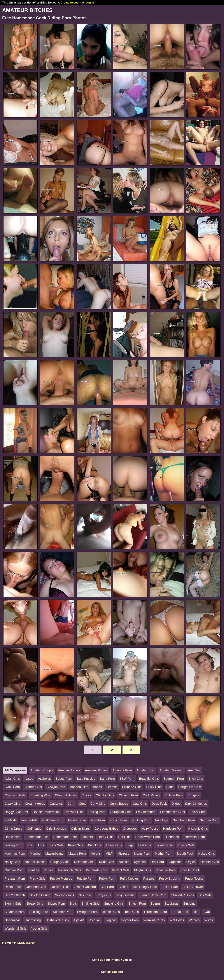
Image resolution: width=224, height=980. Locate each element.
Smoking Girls (114, 904)
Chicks (86, 795)
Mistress (123, 854)
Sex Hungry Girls (145, 887)
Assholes (44, 779)
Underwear (12, 920)
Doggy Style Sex (16, 812)
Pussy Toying (194, 879)
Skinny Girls (13, 904)
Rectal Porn (13, 887)
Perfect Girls (121, 870)
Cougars (193, 795)
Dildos (176, 804)
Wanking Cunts (154, 920)
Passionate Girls (70, 870)
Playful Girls (143, 870)
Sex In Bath (170, 887)
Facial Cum (198, 812)
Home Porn (13, 837)
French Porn (118, 820)
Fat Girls (10, 820)
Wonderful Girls (15, 929)
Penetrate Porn (97, 870)
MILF (109, 854)
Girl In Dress (13, 829)
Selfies (123, 887)
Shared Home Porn (153, 895)
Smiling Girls (90, 904)
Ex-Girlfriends (146, 812)
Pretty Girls (38, 879)
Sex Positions (64, 895)
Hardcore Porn (173, 829)
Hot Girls (124, 837)
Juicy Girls (56, 845)
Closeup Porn (128, 795)
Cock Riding (151, 795)
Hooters (87, 837)
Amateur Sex (146, 770)
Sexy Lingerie (125, 895)
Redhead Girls (36, 887)
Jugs (41, 845)
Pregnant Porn (15, 879)
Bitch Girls (196, 779)
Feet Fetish (29, 820)
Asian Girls (12, 779)
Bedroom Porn (174, 779)
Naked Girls (206, 854)
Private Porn (86, 879)
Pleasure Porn (166, 870)
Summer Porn (63, 912)
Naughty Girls (60, 862)
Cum (71, 804)
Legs (130, 845)
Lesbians (145, 845)
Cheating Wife (40, 795)
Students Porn (15, 912)
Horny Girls (106, 837)
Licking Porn (164, 845)
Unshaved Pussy (57, 920)
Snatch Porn (137, 904)
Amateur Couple (42, 770)
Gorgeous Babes (106, 829)
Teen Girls (132, 912)
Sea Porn (107, 887)
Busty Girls (154, 787)
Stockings (171, 904)
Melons (96, 854)
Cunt (82, 804)
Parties (48, 870)
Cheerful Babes (66, 795)
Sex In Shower (193, 887)
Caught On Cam (190, 787)
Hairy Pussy (150, 829)
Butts (170, 787)
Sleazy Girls (35, 904)
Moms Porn (142, 854)
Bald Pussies (86, 779)
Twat (206, 912)
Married (35, 854)
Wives (209, 920)
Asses (29, 779)
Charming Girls (15, 795)
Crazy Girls (12, 804)
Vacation (95, 920)
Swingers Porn (87, 912)
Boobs (97, 787)
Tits (196, 912)
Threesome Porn (155, 912)
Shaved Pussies (183, 895)
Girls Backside (56, 829)
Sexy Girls (104, 895)
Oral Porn (157, 862)
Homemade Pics (37, 837)
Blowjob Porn (56, 787)
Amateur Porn (122, 770)
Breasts (112, 787)
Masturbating (54, 854)
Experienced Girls (172, 812)
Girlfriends (34, 829)
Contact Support (112, 972)
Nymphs (140, 862)
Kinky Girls (76, 845)
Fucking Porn (141, 820)
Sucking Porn (39, 912)
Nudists (124, 862)
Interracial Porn (194, 837)
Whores (194, 920)
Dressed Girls (74, 812)
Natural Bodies (35, 862)
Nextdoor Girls (84, 862)
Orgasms (175, 862)
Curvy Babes (119, 804)
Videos (127, 960)
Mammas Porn (15, 854)
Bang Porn (107, 779)
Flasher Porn (77, 820)
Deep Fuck (159, 804)
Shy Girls (205, 895)
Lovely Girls (186, 845)
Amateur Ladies (69, 770)
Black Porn (12, 787)
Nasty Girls (12, 862)
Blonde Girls (33, 787)
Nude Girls (107, 862)
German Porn (209, 820)
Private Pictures (61, 879)
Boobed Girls (79, 787)
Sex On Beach (15, 895)
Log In (90, 3)
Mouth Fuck (185, 854)
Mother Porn (164, 854)
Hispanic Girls (198, 829)
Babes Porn (64, 779)
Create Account (71, 3)
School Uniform (85, 887)
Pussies (149, 879)
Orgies (191, 862)
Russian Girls (60, 887)
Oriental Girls (210, 862)
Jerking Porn (13, 845)
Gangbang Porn (184, 820)
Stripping (189, 904)
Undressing (33, 920)
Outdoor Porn (14, 870)
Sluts (73, 904)
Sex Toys (85, 895)
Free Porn (98, 820)
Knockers (94, 845)
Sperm (155, 904)
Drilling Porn (97, 812)
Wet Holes (177, 920)
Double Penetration (46, 812)
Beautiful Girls (149, 779)
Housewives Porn (147, 837)
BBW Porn (127, 779)
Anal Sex (194, 770)
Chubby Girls (105, 795)
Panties (33, 870)
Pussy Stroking (170, 879)
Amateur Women (171, 770)
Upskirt (79, 920)
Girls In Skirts (80, 829)
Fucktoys (161, 820)
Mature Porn (77, 854)
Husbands (172, 837)
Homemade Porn (65, 837)
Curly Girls (98, 804)
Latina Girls (114, 845)
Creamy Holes (35, 804)
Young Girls (39, 929)
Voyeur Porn (130, 920)
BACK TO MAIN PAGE (19, 943)
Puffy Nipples (129, 879)
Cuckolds (56, 804)
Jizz (30, 845)
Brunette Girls (132, 787)
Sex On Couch (40, 895)
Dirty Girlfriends (196, 804)
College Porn (174, 795)
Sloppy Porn (56, 904)
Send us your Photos (106, 960)
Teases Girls (111, 912)
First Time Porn (52, 820)
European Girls (121, 812)
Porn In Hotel (190, 870)
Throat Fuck (180, 912)
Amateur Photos (96, 770)
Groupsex (130, 829)
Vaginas (111, 920)
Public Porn (107, 879)
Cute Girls (140, 804)
